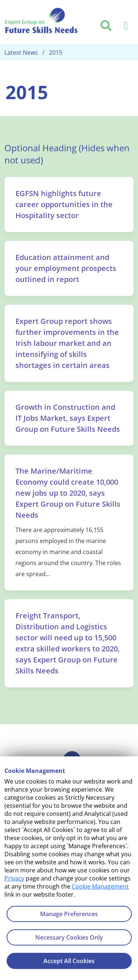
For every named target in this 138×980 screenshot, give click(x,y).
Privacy (14, 878)
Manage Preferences (69, 914)
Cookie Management (100, 886)
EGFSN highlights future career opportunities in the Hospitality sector (64, 204)
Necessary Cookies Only (69, 937)
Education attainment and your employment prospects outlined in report (66, 268)
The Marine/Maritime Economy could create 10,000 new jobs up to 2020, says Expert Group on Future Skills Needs (68, 493)
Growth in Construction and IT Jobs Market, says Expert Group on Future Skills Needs (68, 418)
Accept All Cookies (69, 961)
